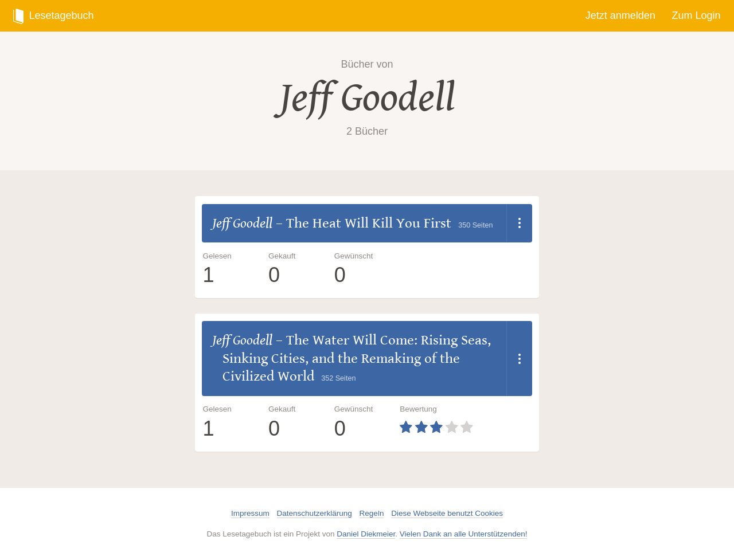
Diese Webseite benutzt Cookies (447, 513)
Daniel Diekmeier (366, 534)
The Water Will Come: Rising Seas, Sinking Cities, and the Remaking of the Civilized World (357, 358)
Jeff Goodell (367, 98)
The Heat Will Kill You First (369, 223)
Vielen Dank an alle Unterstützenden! (464, 534)
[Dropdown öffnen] (519, 224)
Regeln (372, 513)
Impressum (250, 513)
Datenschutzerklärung (315, 513)
